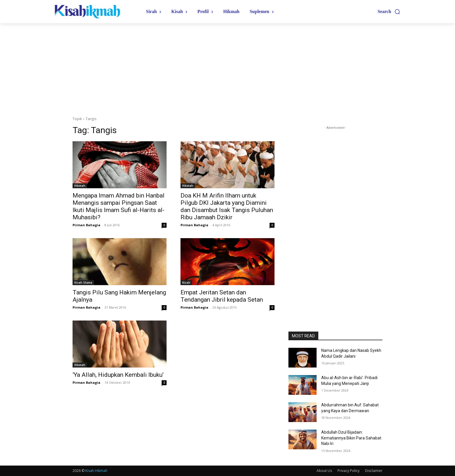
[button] (389, 12)
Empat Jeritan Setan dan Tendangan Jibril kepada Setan (222, 296)
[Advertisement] (228, 67)
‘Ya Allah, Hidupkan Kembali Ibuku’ (118, 375)
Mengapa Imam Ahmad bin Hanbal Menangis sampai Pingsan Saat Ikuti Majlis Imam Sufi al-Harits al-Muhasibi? (119, 206)
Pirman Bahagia (86, 225)
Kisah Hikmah (96, 471)
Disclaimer (374, 471)
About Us (324, 471)
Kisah (186, 283)
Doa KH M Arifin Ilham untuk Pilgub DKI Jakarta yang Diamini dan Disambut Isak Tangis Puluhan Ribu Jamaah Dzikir (227, 206)
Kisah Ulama (83, 283)
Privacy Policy (349, 471)
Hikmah (80, 186)
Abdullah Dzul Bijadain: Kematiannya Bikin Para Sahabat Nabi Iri (351, 438)
